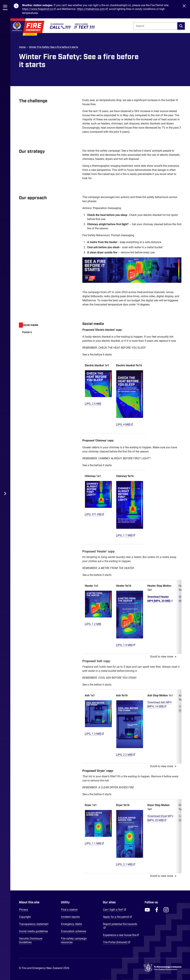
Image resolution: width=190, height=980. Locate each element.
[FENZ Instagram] (166, 910)
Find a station (69, 910)
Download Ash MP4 (159, 704)
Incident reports (70, 917)
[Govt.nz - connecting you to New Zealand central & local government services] (162, 968)
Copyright (25, 917)
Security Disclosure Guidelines (31, 940)
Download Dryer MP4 (160, 818)
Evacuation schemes (74, 931)
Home (22, 47)
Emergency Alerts (72, 924)
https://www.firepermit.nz (38, 9)
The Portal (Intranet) (117, 942)
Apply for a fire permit (118, 917)
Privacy (24, 910)
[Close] (184, 9)
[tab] (47, 325)
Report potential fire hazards (120, 924)
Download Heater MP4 (160, 599)
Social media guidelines (34, 931)
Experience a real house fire (121, 935)
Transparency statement (34, 924)
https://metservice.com (91, 9)
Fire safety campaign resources (74, 940)
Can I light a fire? (115, 910)
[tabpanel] (132, 597)
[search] (181, 26)
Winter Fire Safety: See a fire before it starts (54, 47)
